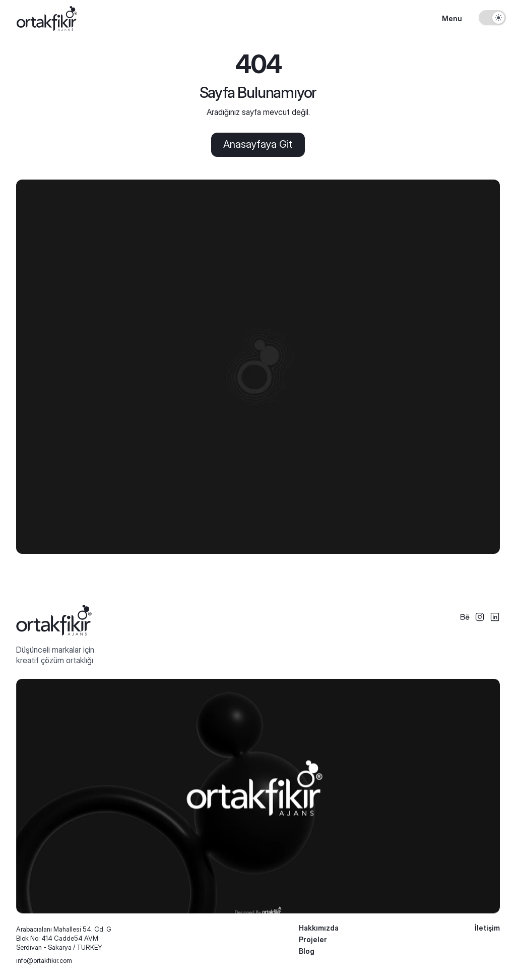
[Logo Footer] (54, 620)
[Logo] (47, 18)
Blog (307, 951)
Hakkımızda (319, 928)
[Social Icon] (465, 617)
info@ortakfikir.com (44, 960)
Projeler (313, 939)
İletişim (487, 928)
